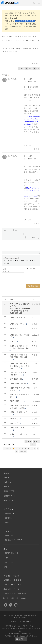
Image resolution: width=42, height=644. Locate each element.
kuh (33, 428)
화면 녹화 (7, 477)
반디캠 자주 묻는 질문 (12, 580)
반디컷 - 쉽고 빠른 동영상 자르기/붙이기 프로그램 (13, 3)
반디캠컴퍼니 (12, 78)
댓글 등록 (33, 286)
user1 (34, 383)
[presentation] (19, 280)
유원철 (34, 406)
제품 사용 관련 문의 (11, 589)
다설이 (34, 372)
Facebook (6, 605)
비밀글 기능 (31, 269)
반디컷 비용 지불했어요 (18, 428)
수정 (21, 68)
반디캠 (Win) (9, 513)
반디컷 (6, 523)
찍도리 (34, 412)
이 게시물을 (35, 63)
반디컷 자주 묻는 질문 (12, 584)
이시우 (34, 364)
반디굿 (34, 388)
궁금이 (34, 346)
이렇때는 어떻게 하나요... (19, 412)
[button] (8, 230)
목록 (36, 68)
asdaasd (35, 335)
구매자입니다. (15, 401)
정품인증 (13, 423)
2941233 (35, 395)
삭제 (28, 68)
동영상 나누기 (9, 496)
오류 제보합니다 (16, 379)
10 (16, 451)
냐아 (34, 434)
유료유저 (35, 379)
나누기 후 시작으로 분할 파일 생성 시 (19, 373)
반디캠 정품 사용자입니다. (20, 317)
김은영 (34, 328)
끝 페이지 (23, 451)
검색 (33, 444)
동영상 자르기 (9, 491)
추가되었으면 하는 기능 (18, 434)
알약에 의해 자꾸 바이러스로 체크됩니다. (20, 407)
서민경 (34, 355)
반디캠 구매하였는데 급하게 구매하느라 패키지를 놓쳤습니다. (20, 366)
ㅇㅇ (34, 317)
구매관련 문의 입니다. (18, 328)
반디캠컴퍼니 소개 (11, 553)
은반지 (34, 324)
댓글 (36, 149)
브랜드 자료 (8, 562)
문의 (11, 341)
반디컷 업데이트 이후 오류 (20, 335)
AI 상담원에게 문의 (25, 21)
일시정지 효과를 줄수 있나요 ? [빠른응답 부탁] (20, 347)
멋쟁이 (34, 419)
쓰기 (28, 442)
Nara (34, 341)
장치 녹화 (7, 482)
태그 (36, 442)
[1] (11, 320)
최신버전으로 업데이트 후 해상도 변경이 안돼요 (20, 36)
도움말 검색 (34, 3)
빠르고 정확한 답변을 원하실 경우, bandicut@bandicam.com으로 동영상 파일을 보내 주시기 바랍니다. (20, 308)
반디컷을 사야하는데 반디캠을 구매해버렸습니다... (19, 356)
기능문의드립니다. (17, 383)
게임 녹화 (7, 487)
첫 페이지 (7, 449)
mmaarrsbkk (37, 401)
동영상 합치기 (9, 500)
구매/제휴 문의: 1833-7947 (15, 594)
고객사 (6, 558)
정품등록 (35, 423)
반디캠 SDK (8, 535)
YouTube (16, 605)
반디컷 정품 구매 (16, 324)
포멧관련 (13, 419)
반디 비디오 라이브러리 (13, 540)
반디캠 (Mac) (9, 518)
